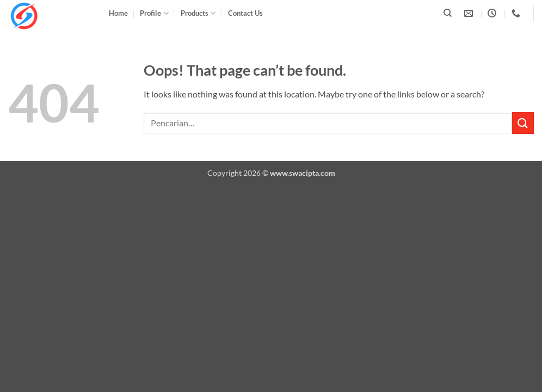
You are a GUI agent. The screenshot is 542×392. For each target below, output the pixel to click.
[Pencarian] (448, 13)
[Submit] (523, 123)
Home (118, 13)
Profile (154, 13)
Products (198, 13)
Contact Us (245, 13)
